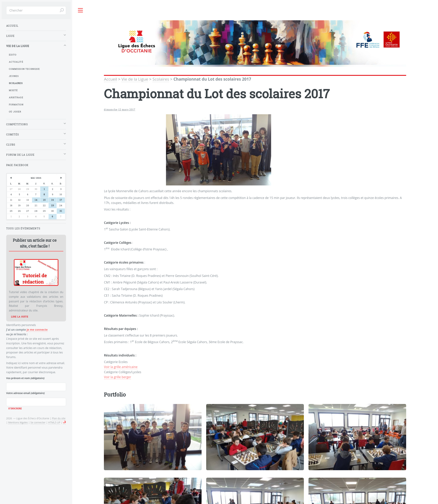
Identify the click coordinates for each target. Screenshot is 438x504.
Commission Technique (24, 69)
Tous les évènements (23, 228)
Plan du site (59, 418)
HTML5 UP (54, 422)
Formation (16, 104)
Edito (13, 55)
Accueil (110, 79)
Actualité (16, 62)
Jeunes (14, 76)
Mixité (13, 90)
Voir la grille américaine (121, 367)
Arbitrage (16, 97)
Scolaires (161, 79)
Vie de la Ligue (135, 79)
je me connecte (37, 330)
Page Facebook (17, 165)
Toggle (81, 10)
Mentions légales (18, 422)
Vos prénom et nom (25, 378)
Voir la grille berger (118, 377)
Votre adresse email (26, 393)
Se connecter (38, 422)
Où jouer (15, 112)
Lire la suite (20, 317)
